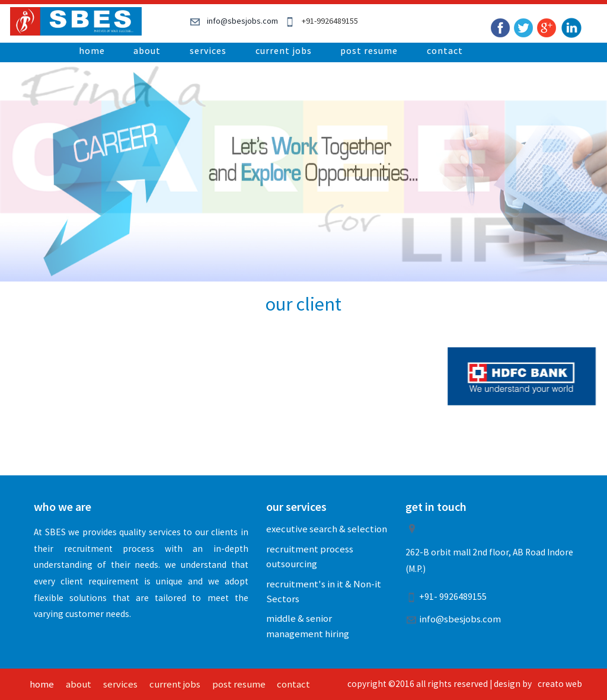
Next (511, 150)
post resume (369, 50)
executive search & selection (327, 529)
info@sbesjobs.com (242, 21)
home (92, 50)
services (208, 50)
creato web (560, 684)
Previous (96, 150)
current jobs (284, 50)
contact (445, 50)
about (147, 50)
